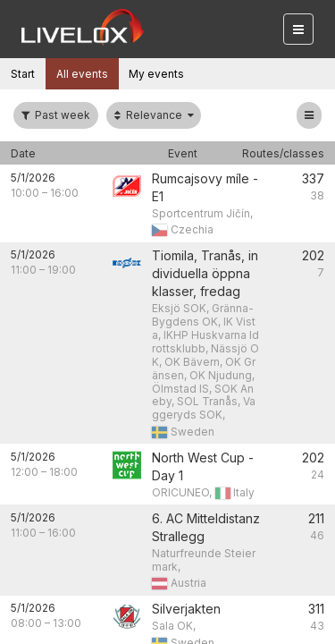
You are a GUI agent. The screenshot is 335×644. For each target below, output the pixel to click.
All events (82, 74)
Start (23, 74)
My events (156, 74)
